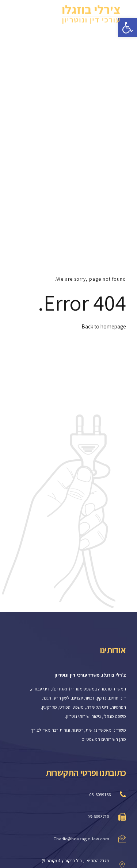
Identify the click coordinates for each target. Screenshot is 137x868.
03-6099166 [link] (100, 795)
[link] (91, 15)
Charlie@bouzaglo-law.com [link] (81, 839)
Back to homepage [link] (104, 326)
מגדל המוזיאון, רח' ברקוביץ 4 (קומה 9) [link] (75, 861)
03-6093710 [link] (98, 816)
